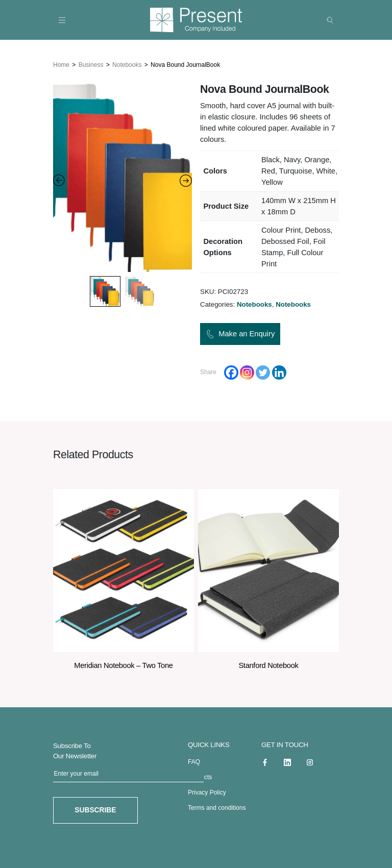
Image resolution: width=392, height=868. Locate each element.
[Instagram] (247, 370)
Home (61, 63)
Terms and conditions (217, 806)
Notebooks (127, 63)
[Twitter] (263, 370)
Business (91, 63)
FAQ (194, 760)
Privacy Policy (207, 791)
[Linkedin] (279, 370)
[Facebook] (231, 370)
